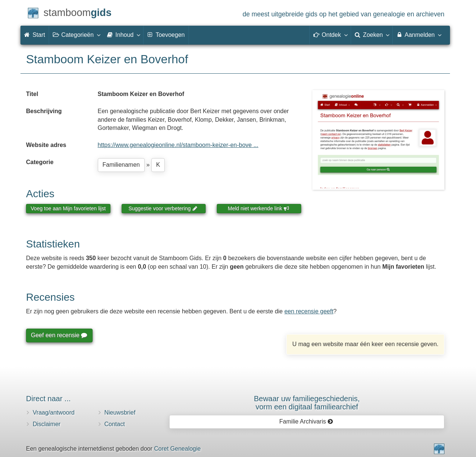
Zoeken (372, 35)
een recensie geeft (309, 311)
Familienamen (121, 165)
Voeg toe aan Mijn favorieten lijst (68, 208)
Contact (115, 424)
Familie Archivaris (306, 421)
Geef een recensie (59, 335)
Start (35, 35)
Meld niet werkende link (259, 208)
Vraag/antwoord (54, 413)
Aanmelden (419, 35)
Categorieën (76, 35)
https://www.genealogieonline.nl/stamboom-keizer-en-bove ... (178, 145)
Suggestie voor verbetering (163, 208)
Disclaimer (47, 424)
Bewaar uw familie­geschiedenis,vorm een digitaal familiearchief (307, 403)
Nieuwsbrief (120, 413)
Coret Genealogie (177, 449)
